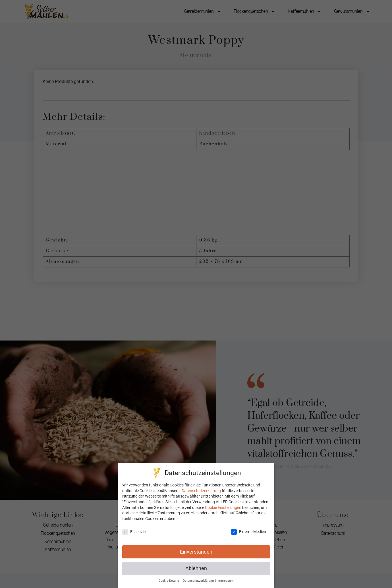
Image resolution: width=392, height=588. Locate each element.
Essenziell (135, 532)
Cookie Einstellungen (223, 507)
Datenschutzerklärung (201, 491)
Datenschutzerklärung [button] (199, 581)
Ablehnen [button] (196, 568)
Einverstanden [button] (196, 552)
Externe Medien (249, 532)
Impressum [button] (226, 581)
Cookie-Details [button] (169, 581)
